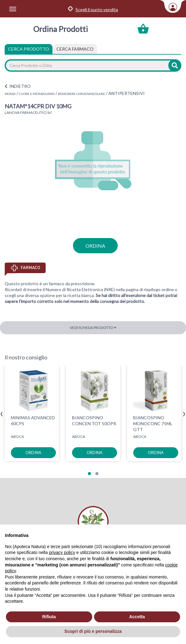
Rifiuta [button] (49, 617)
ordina (95, 246)
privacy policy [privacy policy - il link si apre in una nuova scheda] (62, 552)
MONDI (10, 94)
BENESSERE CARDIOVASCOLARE (82, 94)
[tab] (75, 49)
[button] (89, 474)
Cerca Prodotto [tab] (29, 49)
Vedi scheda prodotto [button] (93, 328)
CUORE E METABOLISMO (37, 94)
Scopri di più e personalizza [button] (93, 631)
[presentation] (2, 414)
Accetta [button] (137, 617)
